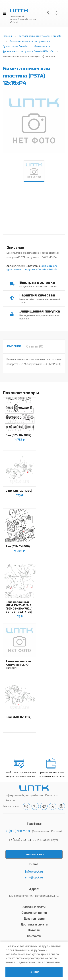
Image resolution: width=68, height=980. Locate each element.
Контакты (34, 936)
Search (57, 13)
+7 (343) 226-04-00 (22, 840)
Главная (7, 36)
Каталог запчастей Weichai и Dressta (40, 36)
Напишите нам (34, 854)
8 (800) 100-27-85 (19, 831)
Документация (34, 919)
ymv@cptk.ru (34, 877)
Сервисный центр (34, 913)
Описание (13, 346)
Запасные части (34, 907)
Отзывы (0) (35, 346)
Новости (34, 930)
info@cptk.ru (34, 872)
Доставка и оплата (34, 924)
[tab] (13, 346)
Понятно (34, 972)
